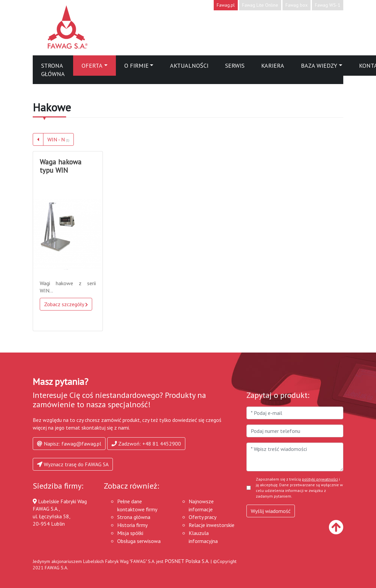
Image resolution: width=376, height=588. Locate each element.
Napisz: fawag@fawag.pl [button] (69, 444)
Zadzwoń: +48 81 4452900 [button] (146, 444)
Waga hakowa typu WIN (61, 166)
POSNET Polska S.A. (187, 561)
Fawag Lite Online (260, 5)
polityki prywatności (320, 479)
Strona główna (53, 70)
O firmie (136, 66)
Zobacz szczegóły (66, 304)
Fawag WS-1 (328, 5)
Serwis (235, 66)
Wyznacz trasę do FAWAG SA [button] (73, 464)
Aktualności (189, 66)
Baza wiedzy (319, 66)
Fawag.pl (226, 5)
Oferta (92, 66)
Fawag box (297, 5)
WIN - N (58, 139)
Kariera (273, 66)
